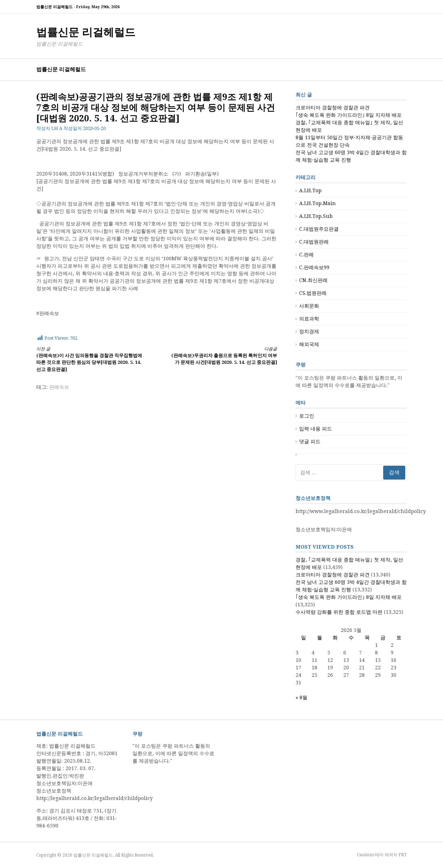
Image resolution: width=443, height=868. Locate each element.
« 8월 (301, 697)
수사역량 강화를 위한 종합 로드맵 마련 (339, 612)
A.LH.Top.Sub (316, 216)
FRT (403, 855)
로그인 (307, 416)
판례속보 (59, 387)
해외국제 (309, 344)
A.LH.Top (310, 190)
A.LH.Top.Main (317, 203)
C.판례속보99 (314, 267)
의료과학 (309, 319)
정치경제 (309, 331)
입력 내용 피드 (316, 429)
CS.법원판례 (313, 293)
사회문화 (309, 306)
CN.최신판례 (313, 280)
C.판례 (306, 255)
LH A (57, 128)
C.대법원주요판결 (319, 229)
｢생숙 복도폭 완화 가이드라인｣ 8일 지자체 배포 (349, 115)
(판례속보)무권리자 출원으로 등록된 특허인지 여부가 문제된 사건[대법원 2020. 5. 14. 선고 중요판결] (223, 355)
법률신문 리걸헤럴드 (86, 32)
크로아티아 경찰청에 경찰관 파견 (333, 108)
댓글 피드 (310, 441)
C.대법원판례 (314, 242)
